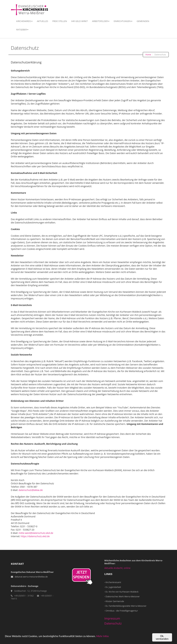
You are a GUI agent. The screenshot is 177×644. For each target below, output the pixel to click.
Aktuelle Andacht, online (117, 568)
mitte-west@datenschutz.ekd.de (36, 533)
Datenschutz (113, 623)
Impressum (112, 618)
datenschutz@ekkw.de (31, 490)
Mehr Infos (103, 636)
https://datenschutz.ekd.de (35, 536)
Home (148, 55)
